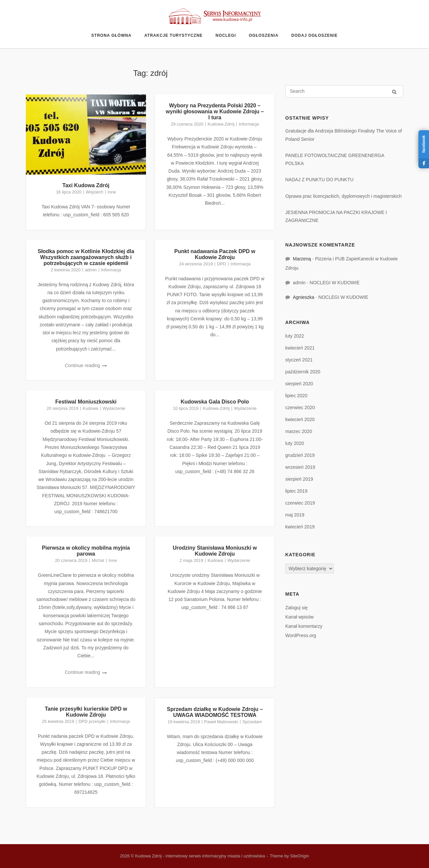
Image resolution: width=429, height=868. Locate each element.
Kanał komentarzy (304, 626)
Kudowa (91, 408)
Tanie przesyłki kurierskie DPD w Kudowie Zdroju (86, 712)
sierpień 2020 (299, 384)
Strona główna (111, 35)
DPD (222, 264)
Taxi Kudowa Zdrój (86, 185)
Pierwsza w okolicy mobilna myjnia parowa (86, 551)
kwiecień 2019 (300, 527)
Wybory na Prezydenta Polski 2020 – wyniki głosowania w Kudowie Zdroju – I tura (215, 111)
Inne (112, 192)
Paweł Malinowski (221, 722)
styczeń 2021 (299, 360)
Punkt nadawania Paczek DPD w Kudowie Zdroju (215, 254)
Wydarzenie (114, 408)
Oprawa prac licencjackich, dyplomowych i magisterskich (344, 196)
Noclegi (226, 35)
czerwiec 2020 (300, 407)
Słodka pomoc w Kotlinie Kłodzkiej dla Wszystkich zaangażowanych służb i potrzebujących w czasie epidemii (86, 257)
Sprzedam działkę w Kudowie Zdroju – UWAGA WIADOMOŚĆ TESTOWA (215, 712)
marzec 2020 (299, 431)
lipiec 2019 (296, 491)
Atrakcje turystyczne (173, 35)
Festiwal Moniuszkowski (86, 402)
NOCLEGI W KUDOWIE (334, 283)
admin (91, 270)
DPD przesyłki (92, 721)
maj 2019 (295, 515)
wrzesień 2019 (300, 467)
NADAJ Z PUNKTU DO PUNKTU (319, 180)
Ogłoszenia (264, 35)
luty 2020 (295, 443)
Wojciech (94, 192)
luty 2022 (295, 336)
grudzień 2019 (300, 455)
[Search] (394, 92)
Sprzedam (252, 722)
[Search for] (344, 91)
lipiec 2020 (296, 396)
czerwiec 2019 (300, 503)
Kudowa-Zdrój (221, 124)
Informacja (249, 124)
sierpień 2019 (299, 479)
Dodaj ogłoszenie (314, 35)
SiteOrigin (299, 856)
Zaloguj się (297, 608)
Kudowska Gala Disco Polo (215, 402)
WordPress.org (301, 635)
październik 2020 (303, 372)
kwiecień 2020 (300, 419)
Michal (98, 560)
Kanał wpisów (300, 617)
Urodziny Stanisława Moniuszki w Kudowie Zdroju (215, 551)
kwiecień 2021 (300, 348)
